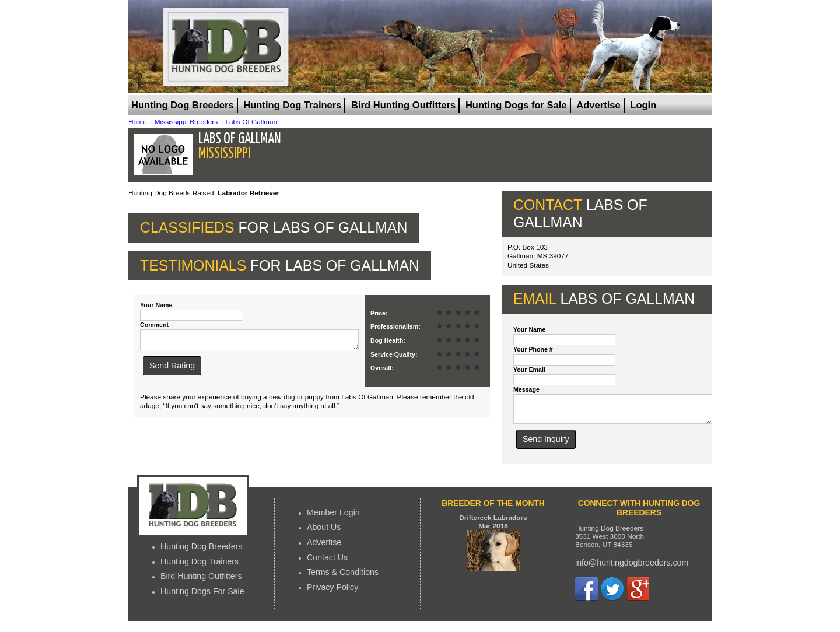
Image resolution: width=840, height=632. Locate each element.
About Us (324, 532)
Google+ (638, 594)
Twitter (612, 594)
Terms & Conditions (343, 577)
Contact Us (327, 563)
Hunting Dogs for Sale (516, 105)
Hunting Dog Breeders (183, 105)
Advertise (598, 105)
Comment (154, 325)
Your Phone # (533, 349)
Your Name (156, 305)
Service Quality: (394, 354)
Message (526, 389)
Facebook (587, 594)
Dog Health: (388, 340)
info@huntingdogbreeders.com (632, 568)
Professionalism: (395, 326)
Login (643, 105)
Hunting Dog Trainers (292, 105)
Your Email (529, 370)
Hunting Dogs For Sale (202, 596)
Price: (379, 313)
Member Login (333, 518)
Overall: (382, 368)
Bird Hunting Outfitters (403, 105)
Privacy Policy (332, 592)
